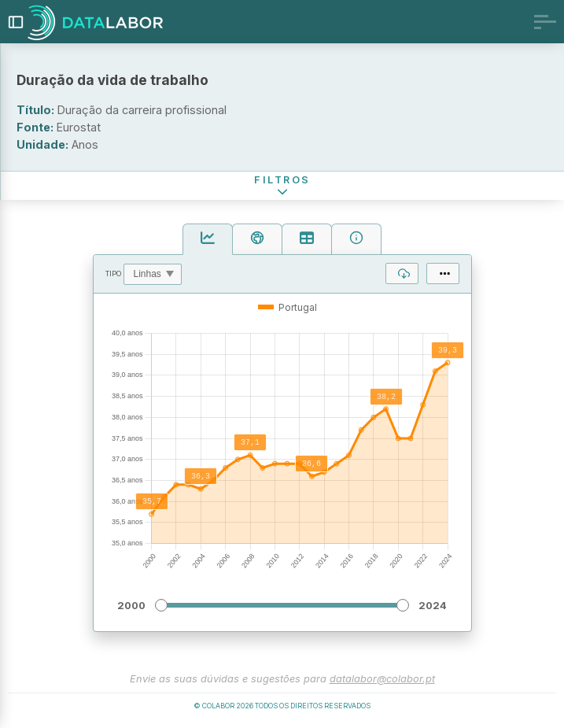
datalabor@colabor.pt (382, 681)
